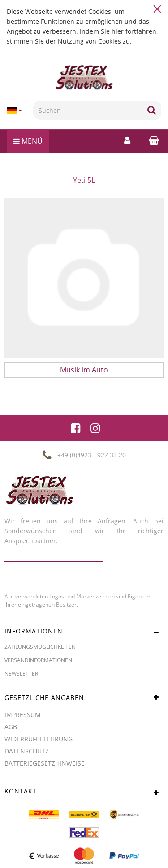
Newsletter (21, 674)
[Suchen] (88, 110)
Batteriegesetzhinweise (45, 763)
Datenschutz (27, 751)
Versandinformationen (38, 660)
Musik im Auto (84, 370)
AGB (11, 727)
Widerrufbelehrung (39, 739)
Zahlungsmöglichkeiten (40, 647)
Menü (28, 141)
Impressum (23, 715)
